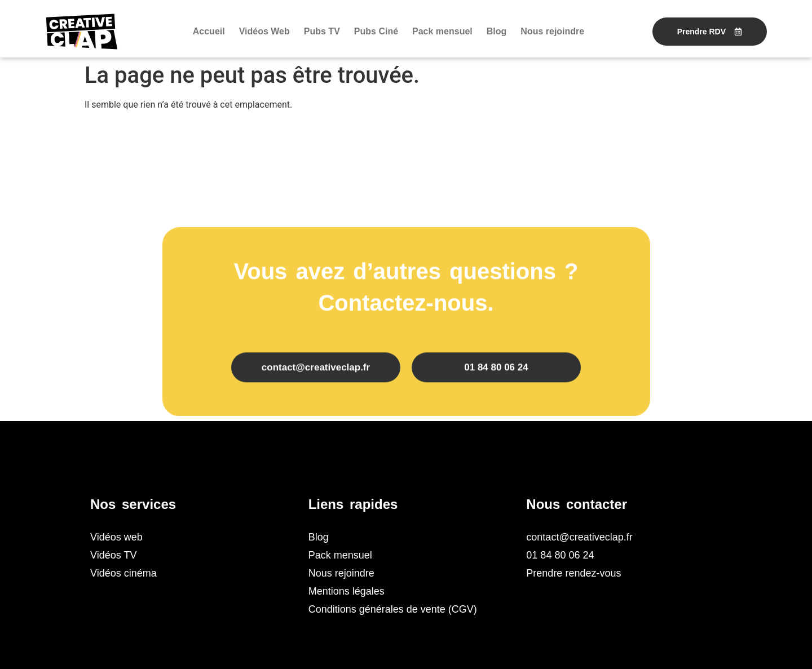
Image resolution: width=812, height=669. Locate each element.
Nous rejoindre (552, 31)
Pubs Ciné (376, 31)
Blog (497, 31)
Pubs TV (322, 31)
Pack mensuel (442, 31)
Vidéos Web (264, 31)
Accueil (209, 31)
